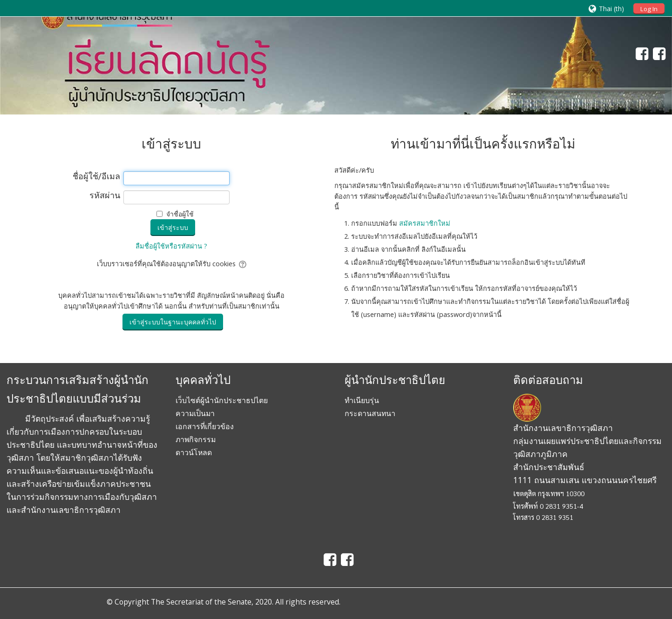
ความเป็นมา (195, 413)
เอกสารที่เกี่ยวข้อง (205, 426)
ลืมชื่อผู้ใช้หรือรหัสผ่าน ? (171, 246)
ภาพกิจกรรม (196, 439)
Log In (649, 9)
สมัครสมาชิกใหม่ (425, 223)
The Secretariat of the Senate (201, 602)
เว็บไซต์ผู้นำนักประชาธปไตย (222, 400)
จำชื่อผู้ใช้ (180, 214)
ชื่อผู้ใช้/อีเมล (96, 176)
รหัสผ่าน (105, 195)
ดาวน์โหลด (194, 452)
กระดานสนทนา (370, 413)
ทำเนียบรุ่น (362, 400)
